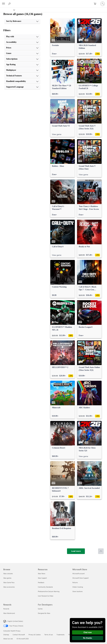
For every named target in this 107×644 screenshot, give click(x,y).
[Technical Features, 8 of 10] (22, 76)
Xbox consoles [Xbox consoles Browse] (8, 573)
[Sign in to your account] (103, 4)
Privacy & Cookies (35, 635)
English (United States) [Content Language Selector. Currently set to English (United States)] (15, 621)
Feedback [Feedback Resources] (41, 582)
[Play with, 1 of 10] (22, 37)
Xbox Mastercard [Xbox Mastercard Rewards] (9, 613)
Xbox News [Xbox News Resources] (42, 573)
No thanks (88, 638)
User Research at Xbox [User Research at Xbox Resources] (46, 596)
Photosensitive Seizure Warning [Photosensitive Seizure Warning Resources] (49, 591)
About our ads (8, 639)
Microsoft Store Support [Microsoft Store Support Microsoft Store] (81, 578)
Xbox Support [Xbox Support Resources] (42, 578)
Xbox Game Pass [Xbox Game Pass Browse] (9, 582)
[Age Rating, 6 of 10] (22, 65)
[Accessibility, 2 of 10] (22, 42)
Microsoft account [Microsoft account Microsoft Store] (79, 573)
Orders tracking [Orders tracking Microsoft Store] (78, 587)
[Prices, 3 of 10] (22, 48)
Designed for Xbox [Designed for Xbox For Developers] (44, 613)
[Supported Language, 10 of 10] (22, 87)
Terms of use (49, 635)
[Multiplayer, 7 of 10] (22, 70)
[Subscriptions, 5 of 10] (22, 59)
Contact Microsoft (19, 635)
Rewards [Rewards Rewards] (6, 609)
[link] (63, 37)
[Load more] (76, 551)
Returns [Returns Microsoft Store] (75, 582)
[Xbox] (7, 10)
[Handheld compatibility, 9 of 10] (22, 81)
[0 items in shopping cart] (96, 4)
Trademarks (61, 635)
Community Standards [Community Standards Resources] (45, 587)
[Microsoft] (53, 2)
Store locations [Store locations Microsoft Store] (78, 591)
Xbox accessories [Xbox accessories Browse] (9, 587)
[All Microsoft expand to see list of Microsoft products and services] (3, 4)
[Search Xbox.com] (10, 4)
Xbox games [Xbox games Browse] (7, 578)
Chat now (88, 632)
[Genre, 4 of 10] (22, 53)
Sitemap (6, 635)
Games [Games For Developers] (40, 609)
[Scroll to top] (101, 551)
